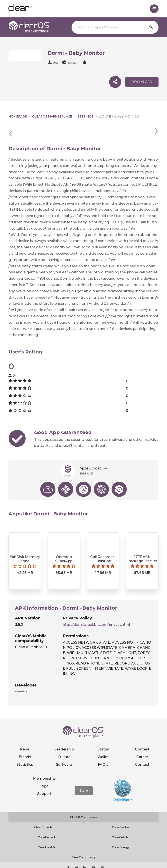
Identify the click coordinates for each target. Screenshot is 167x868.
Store (84, 775)
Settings (85, 117)
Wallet (103, 742)
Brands (25, 742)
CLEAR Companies (84, 802)
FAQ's (103, 749)
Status (103, 734)
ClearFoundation (46, 812)
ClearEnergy (121, 832)
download (142, 82)
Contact (142, 749)
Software (64, 749)
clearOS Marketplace (52, 117)
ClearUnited (46, 822)
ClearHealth (46, 832)
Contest (142, 734)
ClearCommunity (83, 842)
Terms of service (142, 858)
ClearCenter (121, 812)
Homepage (18, 117)
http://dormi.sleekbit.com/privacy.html (96, 609)
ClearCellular (121, 822)
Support (44, 778)
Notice (83, 863)
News (25, 734)
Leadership (64, 734)
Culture (64, 742)
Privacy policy (115, 858)
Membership (44, 763)
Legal (44, 771)
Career (142, 742)
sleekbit (86, 458)
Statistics (25, 749)
